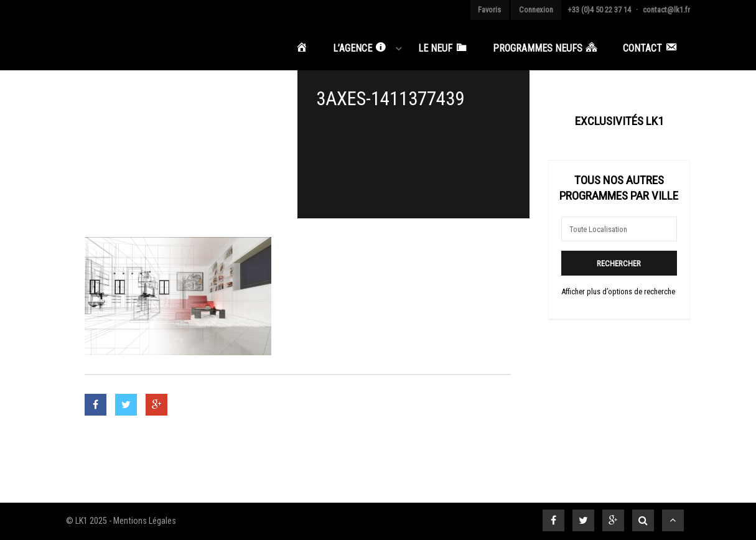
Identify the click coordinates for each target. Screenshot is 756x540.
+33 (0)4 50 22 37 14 (599, 10)
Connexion (536, 10)
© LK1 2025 (86, 521)
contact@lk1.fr (666, 10)
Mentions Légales (145, 521)
